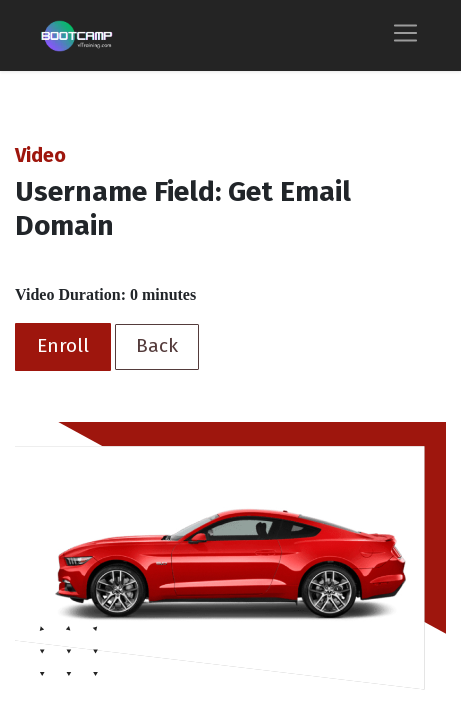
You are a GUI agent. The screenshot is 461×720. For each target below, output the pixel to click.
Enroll (63, 345)
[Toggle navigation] (405, 35)
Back (157, 345)
